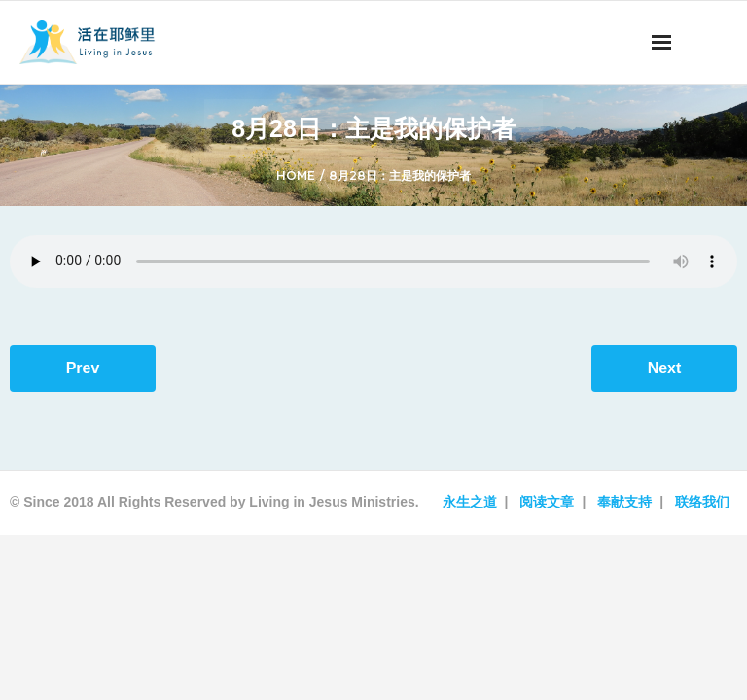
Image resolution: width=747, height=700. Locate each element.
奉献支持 (624, 502)
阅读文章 (547, 502)
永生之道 (470, 502)
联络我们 (702, 502)
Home (296, 175)
